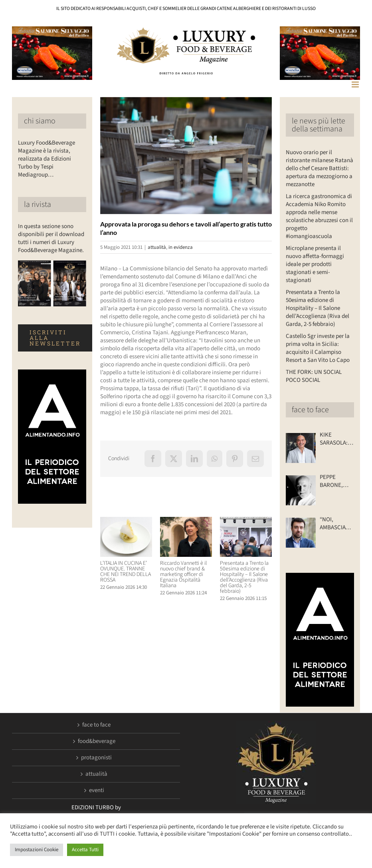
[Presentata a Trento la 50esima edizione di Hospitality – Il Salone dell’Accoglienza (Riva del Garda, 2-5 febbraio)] (246, 521)
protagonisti (96, 758)
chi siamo (40, 121)
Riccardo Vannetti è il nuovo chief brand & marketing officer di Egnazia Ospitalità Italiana (183, 574)
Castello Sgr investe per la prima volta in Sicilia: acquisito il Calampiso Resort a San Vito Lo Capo (318, 348)
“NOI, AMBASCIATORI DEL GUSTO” (337, 524)
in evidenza (181, 247)
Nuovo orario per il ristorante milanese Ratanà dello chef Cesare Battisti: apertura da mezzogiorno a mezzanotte (320, 168)
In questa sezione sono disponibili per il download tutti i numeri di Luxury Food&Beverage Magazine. (51, 238)
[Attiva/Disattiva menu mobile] (356, 84)
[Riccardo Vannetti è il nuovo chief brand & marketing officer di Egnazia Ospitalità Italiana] (186, 521)
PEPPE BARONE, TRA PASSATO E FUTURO (336, 481)
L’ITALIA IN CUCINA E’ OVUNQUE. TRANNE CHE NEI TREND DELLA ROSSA (126, 572)
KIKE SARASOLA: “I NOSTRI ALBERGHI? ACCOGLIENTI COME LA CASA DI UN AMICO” (337, 439)
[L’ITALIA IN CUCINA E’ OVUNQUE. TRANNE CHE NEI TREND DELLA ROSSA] (126, 521)
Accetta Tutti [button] (85, 850)
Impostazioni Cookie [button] (37, 850)
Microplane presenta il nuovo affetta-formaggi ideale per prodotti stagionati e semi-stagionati (315, 264)
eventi (97, 791)
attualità (157, 247)
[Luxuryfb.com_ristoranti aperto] (186, 156)
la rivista (38, 205)
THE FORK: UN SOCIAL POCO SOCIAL (314, 376)
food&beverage (97, 741)
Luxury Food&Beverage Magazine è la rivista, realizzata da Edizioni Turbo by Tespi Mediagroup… (46, 159)
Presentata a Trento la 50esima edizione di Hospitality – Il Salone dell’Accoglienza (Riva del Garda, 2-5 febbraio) (244, 577)
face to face (310, 410)
